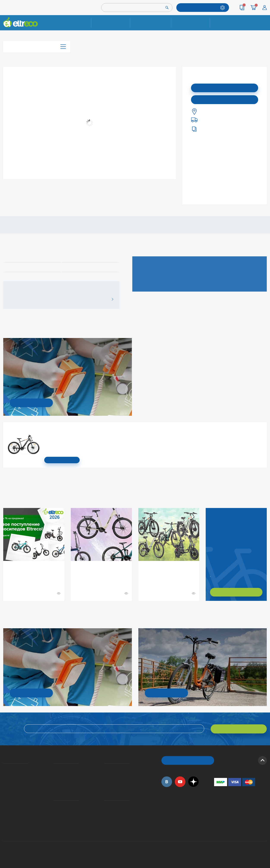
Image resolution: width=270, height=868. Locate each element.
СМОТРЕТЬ (62, 460)
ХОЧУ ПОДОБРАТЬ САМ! (236, 592)
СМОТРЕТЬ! (166, 693)
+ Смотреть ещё (4, 610)
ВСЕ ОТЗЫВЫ (111, 299)
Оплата (190, 23)
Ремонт (111, 23)
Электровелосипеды (5, 780)
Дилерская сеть (106, 811)
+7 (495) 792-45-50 (264, 26)
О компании (4, 768)
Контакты (229, 23)
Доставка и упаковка (151, 23)
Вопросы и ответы (106, 768)
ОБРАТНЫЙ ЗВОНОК (188, 760)
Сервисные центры (106, 817)
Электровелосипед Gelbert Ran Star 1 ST (46, 429)
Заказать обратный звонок (211, 575)
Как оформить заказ (106, 774)
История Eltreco (4, 774)
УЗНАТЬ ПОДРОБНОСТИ (31, 403)
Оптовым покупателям (5, 811)
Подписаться (225, 88)
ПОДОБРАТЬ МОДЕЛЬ (199, 7)
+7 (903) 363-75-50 (216, 828)
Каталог (37, 46)
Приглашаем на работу (5, 804)
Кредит (54, 780)
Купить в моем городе (225, 99)
